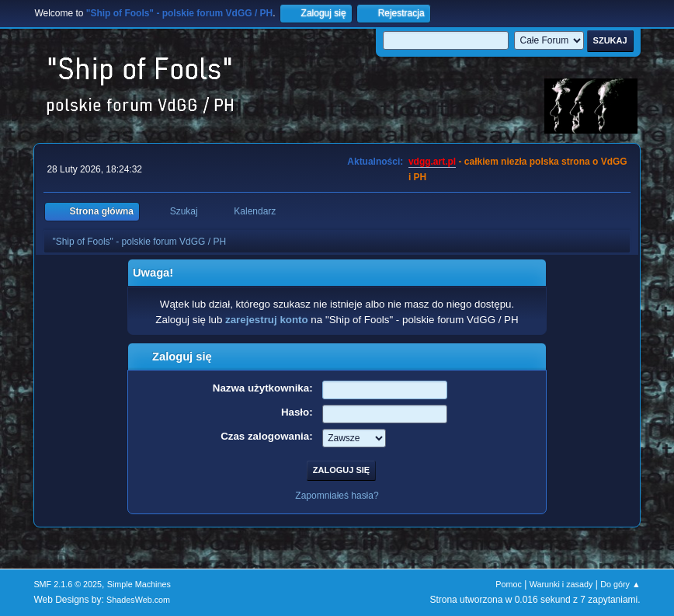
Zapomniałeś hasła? (337, 496)
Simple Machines (139, 584)
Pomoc (509, 584)
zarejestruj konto (267, 320)
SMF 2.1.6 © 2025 (68, 584)
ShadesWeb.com (138, 600)
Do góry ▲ (620, 584)
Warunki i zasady (561, 584)
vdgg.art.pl (432, 162)
